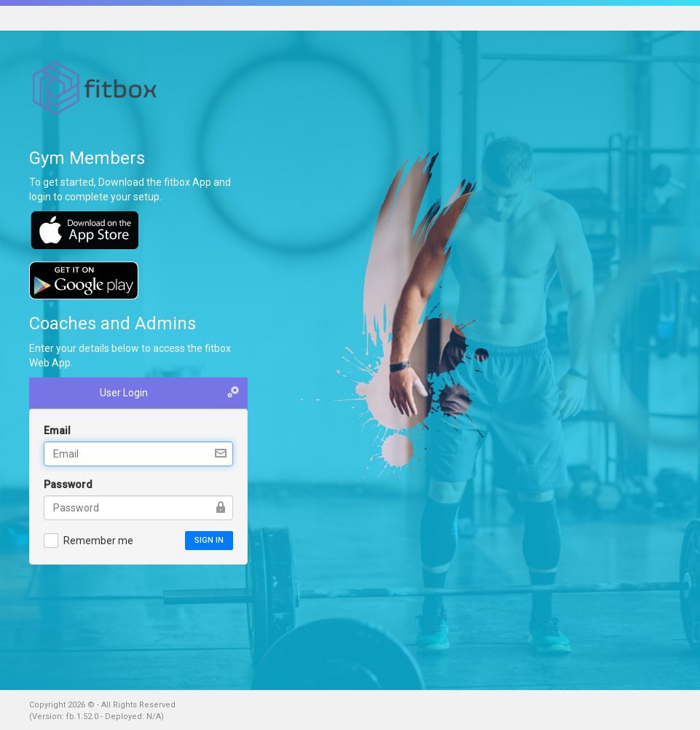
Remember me (89, 540)
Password (68, 484)
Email (57, 431)
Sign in (209, 540)
